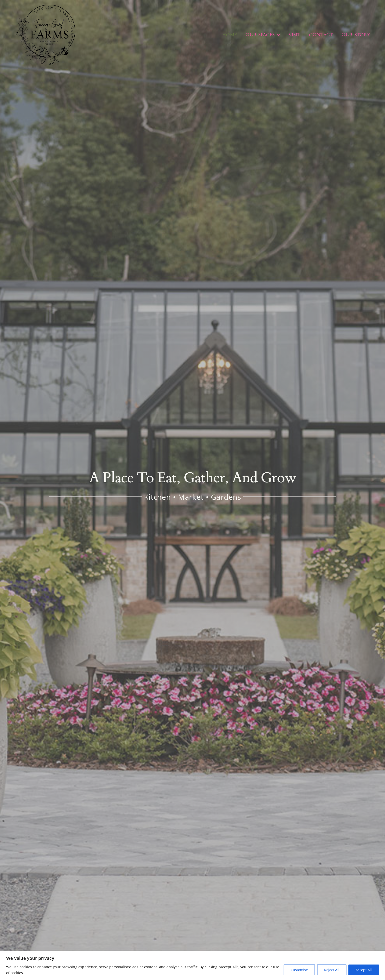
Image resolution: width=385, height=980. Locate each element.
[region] (192, 965)
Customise (299, 970)
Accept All (364, 970)
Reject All (332, 970)
